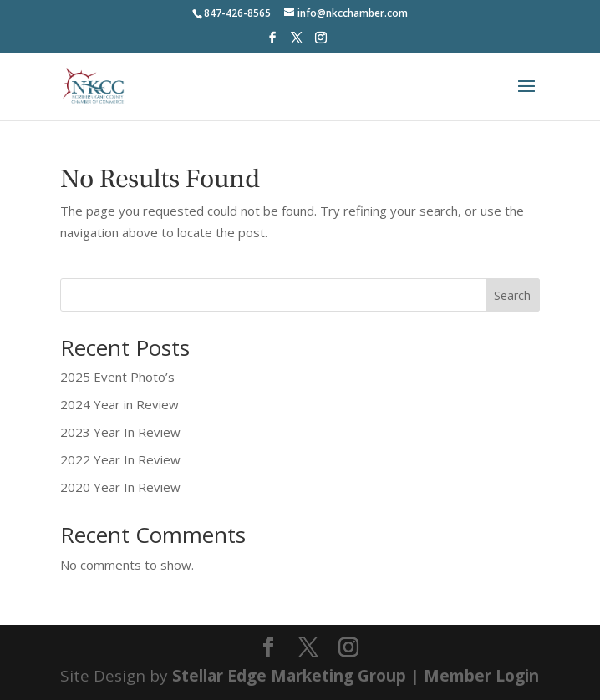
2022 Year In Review (120, 459)
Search (512, 295)
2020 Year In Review (120, 487)
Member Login (481, 676)
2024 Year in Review (119, 404)
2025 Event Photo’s (117, 377)
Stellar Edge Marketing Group (289, 676)
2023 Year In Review (120, 432)
